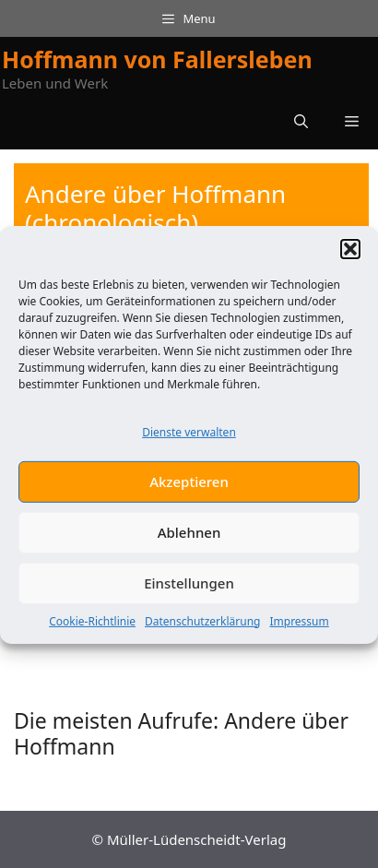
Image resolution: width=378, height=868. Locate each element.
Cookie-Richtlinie (92, 627)
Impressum (299, 627)
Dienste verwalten (189, 438)
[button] (350, 255)
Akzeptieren (189, 487)
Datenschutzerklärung (202, 627)
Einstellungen (189, 589)
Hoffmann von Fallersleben (157, 59)
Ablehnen (189, 538)
